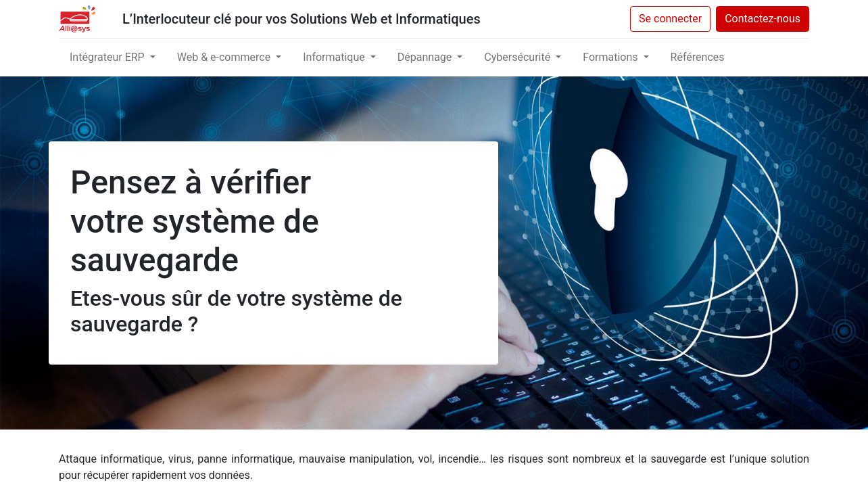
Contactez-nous (763, 19)
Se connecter (670, 19)
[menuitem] (698, 57)
